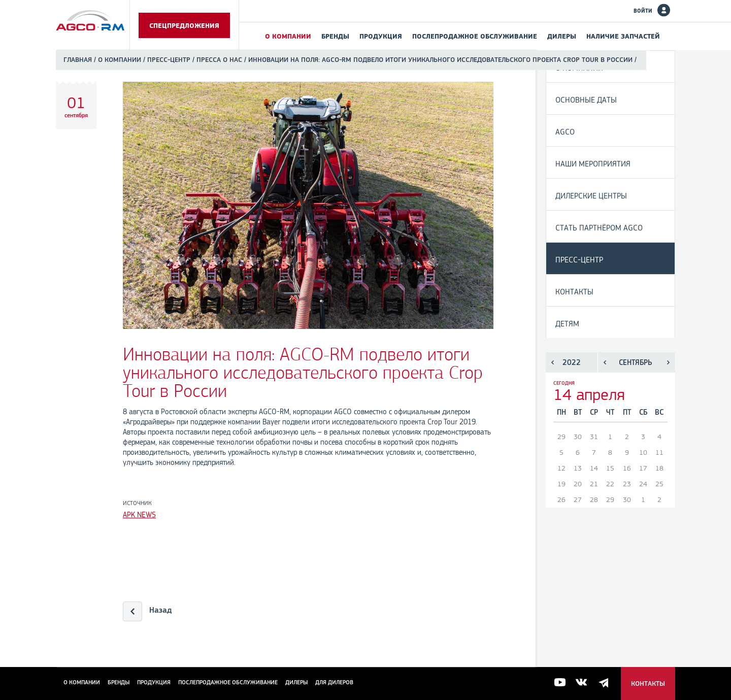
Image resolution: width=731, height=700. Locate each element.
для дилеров (334, 682)
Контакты (574, 292)
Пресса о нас (219, 60)
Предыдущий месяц (605, 362)
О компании (288, 36)
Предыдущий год (553, 362)
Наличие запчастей (623, 36)
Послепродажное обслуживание (475, 36)
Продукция (381, 36)
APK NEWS (139, 515)
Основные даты (586, 100)
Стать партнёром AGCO (599, 228)
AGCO (565, 132)
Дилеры (562, 36)
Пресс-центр (169, 60)
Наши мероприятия (593, 164)
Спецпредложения (184, 25)
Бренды (335, 36)
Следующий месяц (668, 362)
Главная (78, 60)
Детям (567, 324)
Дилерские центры (591, 196)
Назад (160, 610)
